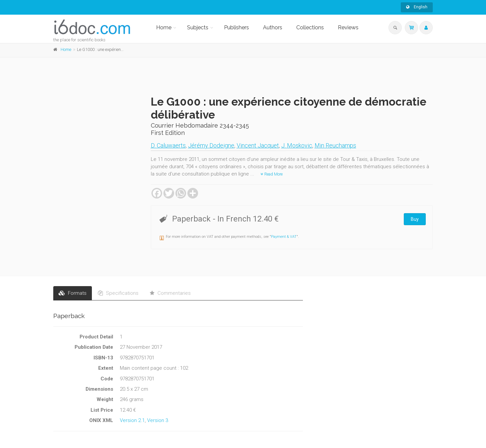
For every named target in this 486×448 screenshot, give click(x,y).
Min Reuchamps (335, 145)
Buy (415, 219)
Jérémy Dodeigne (211, 145)
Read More (272, 174)
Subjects (198, 27)
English (417, 7)
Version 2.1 (132, 420)
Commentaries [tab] (170, 293)
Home (164, 27)
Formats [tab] (73, 293)
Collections (310, 27)
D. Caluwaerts (168, 145)
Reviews (348, 27)
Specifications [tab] (118, 293)
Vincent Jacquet (258, 145)
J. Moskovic (297, 145)
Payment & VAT (284, 237)
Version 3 (158, 420)
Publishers (237, 27)
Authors (273, 27)
